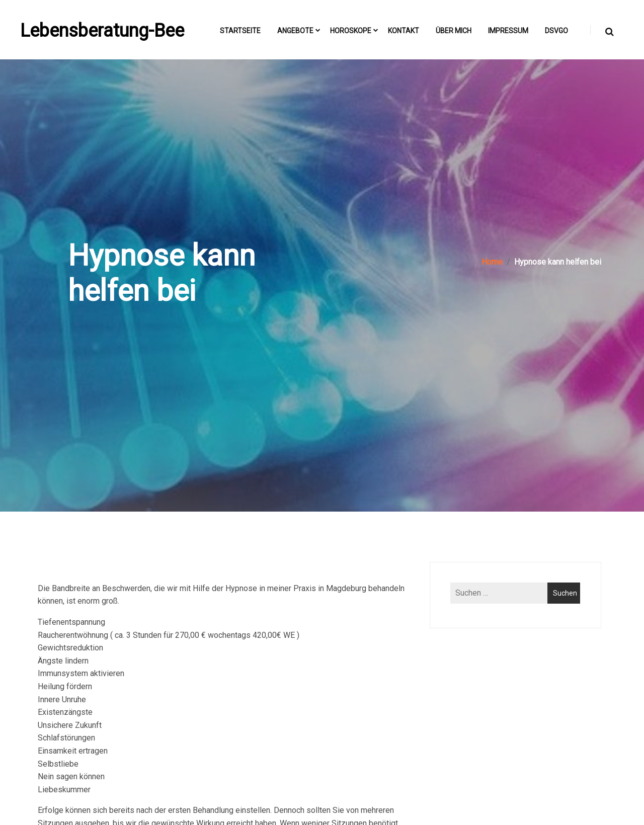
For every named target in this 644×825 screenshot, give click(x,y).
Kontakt (404, 31)
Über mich (454, 31)
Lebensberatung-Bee (102, 31)
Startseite (240, 31)
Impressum (508, 31)
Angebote (295, 31)
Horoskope (351, 31)
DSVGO (556, 31)
